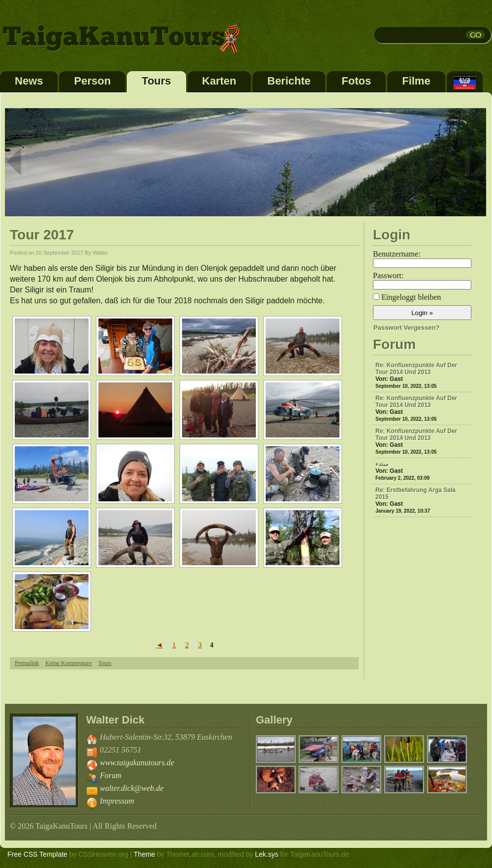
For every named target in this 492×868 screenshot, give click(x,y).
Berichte (289, 81)
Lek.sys (266, 854)
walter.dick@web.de (132, 788)
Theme (145, 854)
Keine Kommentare (68, 663)
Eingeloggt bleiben (411, 297)
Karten (219, 81)
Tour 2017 (42, 235)
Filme (416, 81)
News (29, 81)
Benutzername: (397, 254)
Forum (111, 775)
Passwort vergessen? (406, 328)
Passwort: (388, 275)
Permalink (27, 663)
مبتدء (382, 464)
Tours (156, 81)
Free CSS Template (37, 854)
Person (92, 81)
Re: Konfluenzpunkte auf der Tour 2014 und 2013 (416, 369)
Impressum (117, 801)
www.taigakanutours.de (137, 763)
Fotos (356, 81)
